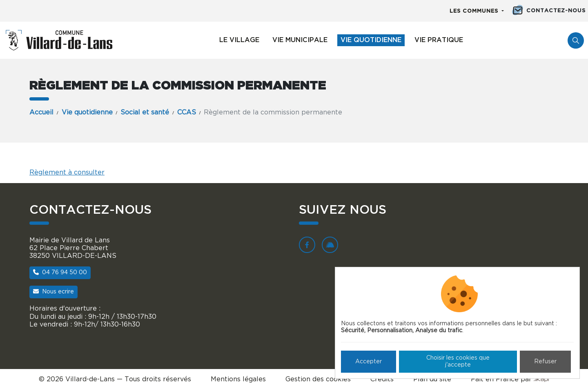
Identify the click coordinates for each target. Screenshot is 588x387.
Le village (239, 40)
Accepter (369, 362)
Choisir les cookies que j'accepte (458, 361)
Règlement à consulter (67, 172)
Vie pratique (439, 40)
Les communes (475, 11)
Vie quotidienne (371, 40)
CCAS (187, 112)
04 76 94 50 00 (60, 272)
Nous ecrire (53, 292)
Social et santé (145, 112)
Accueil (41, 112)
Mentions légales (238, 379)
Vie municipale (300, 40)
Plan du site (432, 379)
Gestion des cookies (318, 379)
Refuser (545, 362)
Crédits (382, 379)
